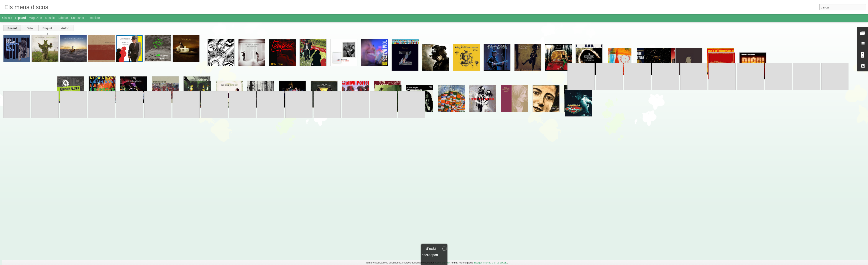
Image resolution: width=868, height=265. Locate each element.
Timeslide (93, 18)
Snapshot (78, 18)
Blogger (478, 263)
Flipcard (20, 18)
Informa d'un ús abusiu (495, 263)
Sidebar (63, 18)
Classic (7, 18)
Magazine (35, 18)
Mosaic (50, 18)
